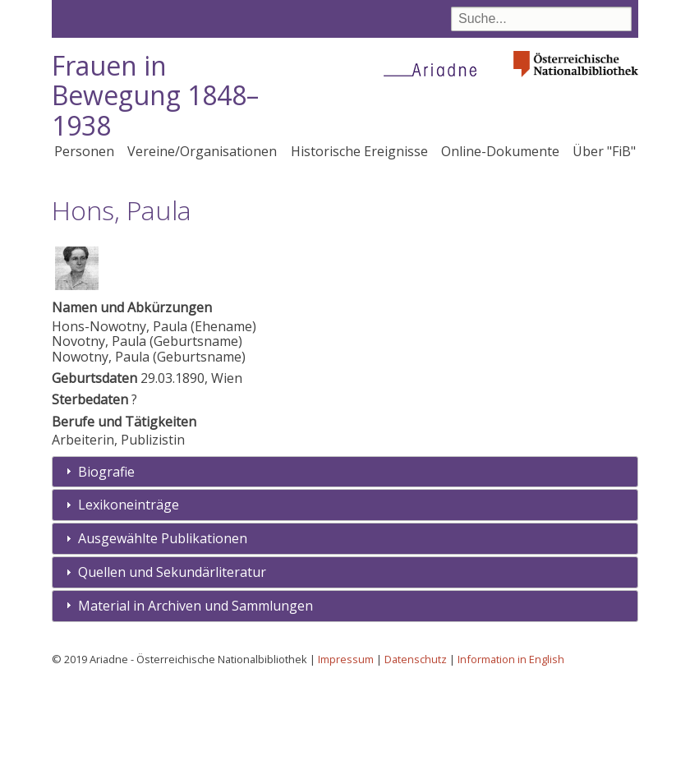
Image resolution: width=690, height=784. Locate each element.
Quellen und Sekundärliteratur (172, 673)
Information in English (511, 760)
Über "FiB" (604, 151)
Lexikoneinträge (129, 606)
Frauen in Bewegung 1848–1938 (155, 96)
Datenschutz (416, 760)
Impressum (346, 760)
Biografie (106, 573)
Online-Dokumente (500, 151)
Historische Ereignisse (359, 151)
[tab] (345, 573)
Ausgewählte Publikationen (163, 640)
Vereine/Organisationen (202, 151)
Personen (84, 151)
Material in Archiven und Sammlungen (195, 707)
